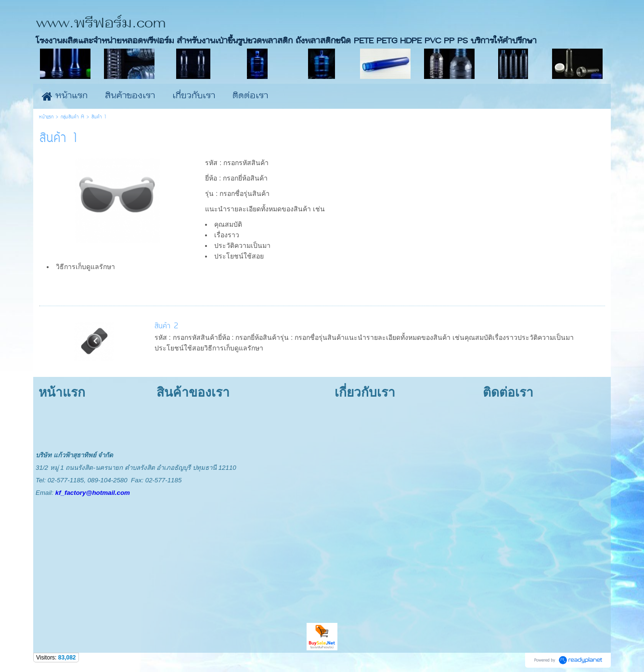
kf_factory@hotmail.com (93, 493)
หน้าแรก (46, 117)
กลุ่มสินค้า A (72, 117)
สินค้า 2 (166, 326)
